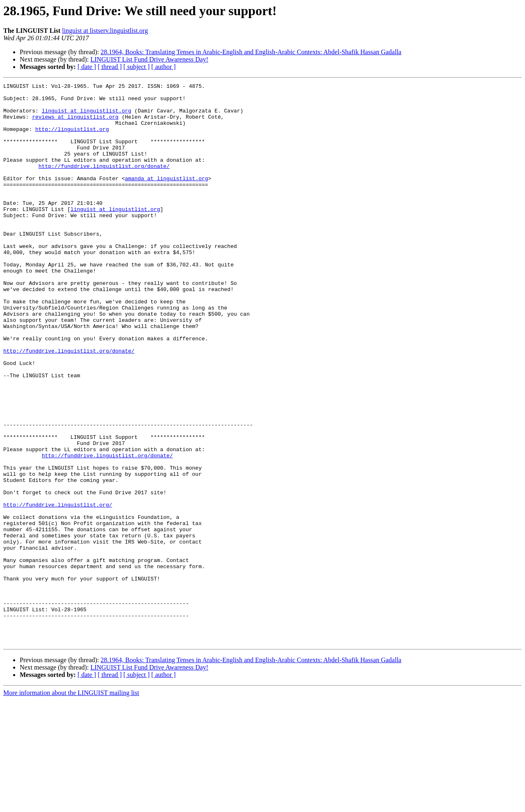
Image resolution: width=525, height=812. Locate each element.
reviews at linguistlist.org (75, 124)
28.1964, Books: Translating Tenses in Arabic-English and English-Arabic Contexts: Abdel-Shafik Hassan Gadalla (251, 52)
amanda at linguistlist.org (166, 198)
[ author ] (164, 67)
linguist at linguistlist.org (87, 117)
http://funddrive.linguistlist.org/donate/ (104, 183)
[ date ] (87, 67)
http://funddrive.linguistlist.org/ (58, 590)
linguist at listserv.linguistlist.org (105, 31)
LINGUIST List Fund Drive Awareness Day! (149, 59)
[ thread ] (110, 67)
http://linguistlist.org (72, 139)
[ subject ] (137, 67)
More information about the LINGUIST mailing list (71, 805)
